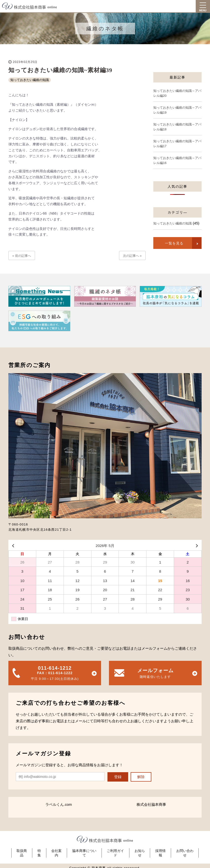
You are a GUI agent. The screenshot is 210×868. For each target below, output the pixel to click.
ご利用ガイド (116, 851)
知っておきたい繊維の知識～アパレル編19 (177, 110)
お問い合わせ (187, 851)
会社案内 (56, 851)
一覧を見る (174, 243)
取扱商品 (20, 851)
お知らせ (141, 851)
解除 (141, 777)
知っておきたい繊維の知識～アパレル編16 (177, 160)
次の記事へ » (132, 256)
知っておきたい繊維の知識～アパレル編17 (177, 144)
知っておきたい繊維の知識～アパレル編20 (177, 93)
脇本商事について (84, 851)
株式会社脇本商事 (151, 804)
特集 (38, 851)
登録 (118, 777)
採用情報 (162, 851)
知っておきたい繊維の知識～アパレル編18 (177, 127)
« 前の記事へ (22, 256)
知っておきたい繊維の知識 (30, 80)
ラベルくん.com (59, 804)
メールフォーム (155, 674)
